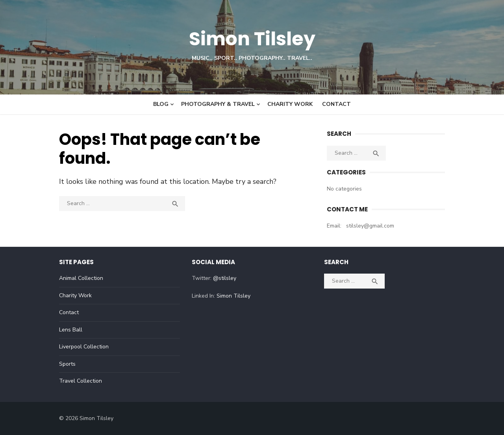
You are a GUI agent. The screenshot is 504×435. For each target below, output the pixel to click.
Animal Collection (81, 278)
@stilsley (225, 278)
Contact (336, 104)
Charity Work (290, 104)
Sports (67, 364)
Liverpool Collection (84, 347)
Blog (161, 104)
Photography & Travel (218, 104)
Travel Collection (81, 381)
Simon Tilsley (252, 39)
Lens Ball (71, 330)
